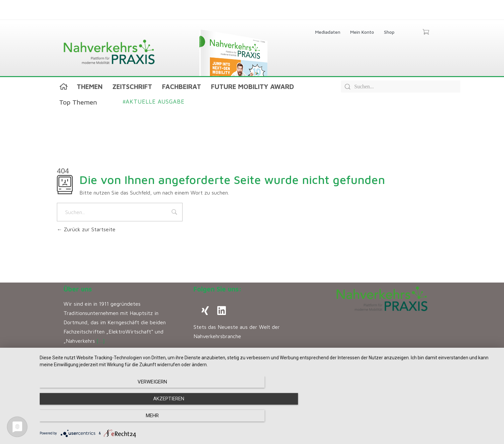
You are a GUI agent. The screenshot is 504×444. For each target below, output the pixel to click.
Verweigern (108, 416)
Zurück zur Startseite (86, 229)
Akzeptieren (269, 416)
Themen (90, 87)
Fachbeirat (182, 87)
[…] (101, 341)
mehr (429, 416)
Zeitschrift (132, 87)
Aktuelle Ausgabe (154, 102)
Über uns (78, 289)
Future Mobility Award (252, 87)
